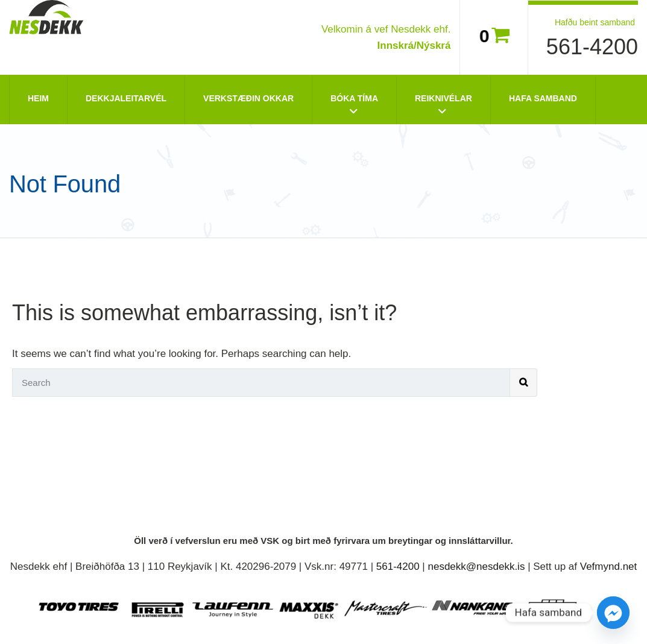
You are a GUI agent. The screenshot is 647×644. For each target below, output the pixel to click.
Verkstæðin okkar (248, 98)
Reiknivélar (443, 98)
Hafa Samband (543, 98)
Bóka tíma (354, 98)
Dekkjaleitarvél (126, 98)
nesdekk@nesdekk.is (477, 567)
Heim (38, 98)
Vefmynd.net (609, 567)
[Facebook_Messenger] (613, 613)
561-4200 (592, 47)
